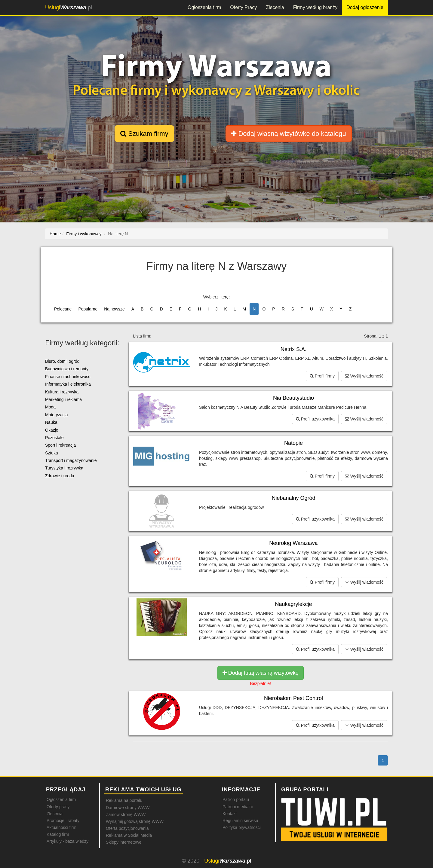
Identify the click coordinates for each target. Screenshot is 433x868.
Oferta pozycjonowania (127, 828)
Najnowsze (114, 309)
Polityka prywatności (242, 827)
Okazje (52, 430)
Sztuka (52, 453)
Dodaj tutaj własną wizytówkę (261, 673)
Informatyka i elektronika (68, 384)
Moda (50, 407)
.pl (69, 8)
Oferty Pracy (243, 7)
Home (55, 234)
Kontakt (230, 814)
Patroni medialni (238, 807)
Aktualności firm (61, 827)
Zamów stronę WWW (126, 815)
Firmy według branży (315, 7)
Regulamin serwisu (240, 821)
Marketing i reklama (63, 399)
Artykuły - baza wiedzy (68, 841)
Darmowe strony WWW (128, 808)
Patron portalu (236, 799)
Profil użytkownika (315, 419)
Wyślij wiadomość (364, 376)
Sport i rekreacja (60, 445)
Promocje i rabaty (63, 821)
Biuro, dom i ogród (62, 361)
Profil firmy (322, 376)
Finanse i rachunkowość (68, 377)
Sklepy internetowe (124, 842)
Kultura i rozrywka (62, 392)
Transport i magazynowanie (71, 460)
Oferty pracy (58, 807)
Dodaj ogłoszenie (365, 7)
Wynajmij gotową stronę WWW (135, 821)
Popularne (88, 309)
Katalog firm (58, 834)
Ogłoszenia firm (204, 7)
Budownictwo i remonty (67, 369)
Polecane (63, 309)
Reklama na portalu (124, 800)
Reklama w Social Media (129, 835)
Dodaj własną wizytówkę (289, 134)
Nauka (51, 422)
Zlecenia (275, 7)
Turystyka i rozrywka (64, 468)
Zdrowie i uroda (60, 476)
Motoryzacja (56, 415)
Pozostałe (54, 438)
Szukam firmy (144, 134)
